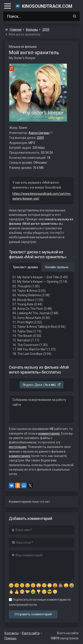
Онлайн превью (57, 267)
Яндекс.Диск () (42, 385)
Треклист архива (25, 267)
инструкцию (18, 447)
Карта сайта (31, 633)
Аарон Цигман (39, 133)
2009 (40, 138)
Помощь (11, 638)
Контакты (12, 633)
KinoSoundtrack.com (43, 6)
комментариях (49, 433)
